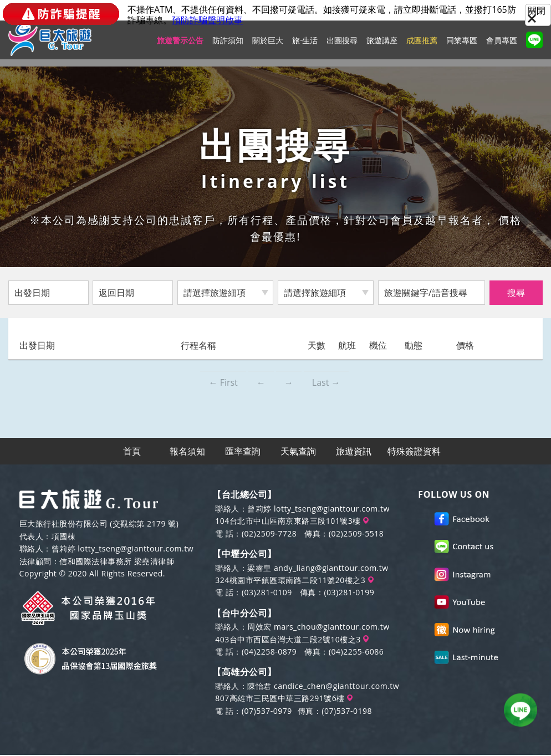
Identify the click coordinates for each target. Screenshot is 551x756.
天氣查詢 (299, 452)
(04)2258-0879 (269, 653)
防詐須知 (228, 47)
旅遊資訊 (354, 452)
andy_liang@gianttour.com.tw (331, 569)
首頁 (132, 452)
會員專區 (502, 47)
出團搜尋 (342, 47)
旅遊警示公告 (180, 47)
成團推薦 (422, 47)
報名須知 (188, 452)
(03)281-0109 (267, 594)
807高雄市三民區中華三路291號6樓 (284, 699)
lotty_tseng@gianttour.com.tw (136, 550)
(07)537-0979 (267, 712)
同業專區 (462, 47)
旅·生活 (305, 47)
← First (223, 382)
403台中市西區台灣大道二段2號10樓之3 (292, 640)
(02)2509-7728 (269, 535)
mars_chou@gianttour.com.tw (332, 628)
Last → (326, 382)
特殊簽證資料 (414, 452)
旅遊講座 (382, 47)
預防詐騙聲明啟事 (207, 20)
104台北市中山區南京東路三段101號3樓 (292, 522)
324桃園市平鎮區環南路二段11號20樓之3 (294, 581)
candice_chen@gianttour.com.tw (336, 687)
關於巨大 (268, 47)
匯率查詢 (243, 452)
